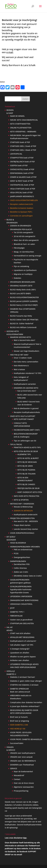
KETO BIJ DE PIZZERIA (26, 470)
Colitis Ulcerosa (20, 568)
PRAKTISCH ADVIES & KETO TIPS (27, 447)
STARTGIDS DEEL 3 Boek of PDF (23, 150)
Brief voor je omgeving (20, 721)
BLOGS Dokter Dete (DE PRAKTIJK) (24, 320)
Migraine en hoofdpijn (23, 274)
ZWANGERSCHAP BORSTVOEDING (24, 600)
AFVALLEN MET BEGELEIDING (22, 637)
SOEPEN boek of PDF (19, 165)
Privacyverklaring (21, 791)
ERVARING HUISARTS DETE (21, 286)
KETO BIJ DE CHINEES (26, 484)
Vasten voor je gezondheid (21, 620)
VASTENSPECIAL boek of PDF (22, 185)
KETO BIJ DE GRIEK (25, 466)
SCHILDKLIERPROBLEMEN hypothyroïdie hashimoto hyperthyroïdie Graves (21, 589)
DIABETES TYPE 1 (17, 612)
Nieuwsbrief (19, 775)
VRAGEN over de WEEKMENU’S (23, 761)
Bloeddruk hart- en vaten (24, 244)
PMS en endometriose (23, 550)
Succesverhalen (17, 743)
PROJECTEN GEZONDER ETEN (22, 518)
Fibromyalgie (19, 248)
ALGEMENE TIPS (24, 454)
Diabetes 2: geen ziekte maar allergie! (26, 681)
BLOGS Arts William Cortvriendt (23, 327)
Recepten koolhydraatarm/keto (27, 412)
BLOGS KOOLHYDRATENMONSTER (24, 297)
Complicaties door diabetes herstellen (26, 702)
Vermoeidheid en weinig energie (28, 256)
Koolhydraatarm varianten (25, 384)
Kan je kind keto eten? (27, 391)
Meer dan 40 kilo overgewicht (26, 240)
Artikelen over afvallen (20, 660)
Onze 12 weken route (23, 358)
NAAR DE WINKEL (17, 116)
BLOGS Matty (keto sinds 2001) (23, 290)
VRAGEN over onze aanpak (21, 757)
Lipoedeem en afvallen (20, 653)
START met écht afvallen (20, 633)
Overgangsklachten (22, 557)
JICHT (12, 608)
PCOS (16, 553)
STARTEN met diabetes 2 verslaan (24, 685)
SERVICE (14, 768)
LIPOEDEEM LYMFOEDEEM (21, 596)
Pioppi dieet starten (22, 525)
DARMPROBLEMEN (18, 561)
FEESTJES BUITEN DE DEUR (28, 488)
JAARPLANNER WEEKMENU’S (22, 196)
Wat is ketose (19, 369)
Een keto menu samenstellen (26, 362)
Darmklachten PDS (22, 564)
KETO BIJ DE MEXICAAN (27, 462)
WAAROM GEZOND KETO (21, 337)
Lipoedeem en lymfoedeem (25, 270)
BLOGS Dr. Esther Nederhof (22, 323)
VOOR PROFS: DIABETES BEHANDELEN (26, 739)
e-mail (10, 52)
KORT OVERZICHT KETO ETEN (30, 492)
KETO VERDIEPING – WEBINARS (23, 132)
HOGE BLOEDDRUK (18, 543)
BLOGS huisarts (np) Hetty (21, 316)
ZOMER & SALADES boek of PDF (23, 177)
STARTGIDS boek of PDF (20, 142)
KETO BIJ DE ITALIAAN (26, 474)
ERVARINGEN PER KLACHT (21, 229)
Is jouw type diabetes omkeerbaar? (25, 706)
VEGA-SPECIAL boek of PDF (21, 192)
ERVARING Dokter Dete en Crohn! (28, 576)
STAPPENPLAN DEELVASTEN (22, 623)
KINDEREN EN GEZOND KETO (26, 388)
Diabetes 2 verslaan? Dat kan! (23, 677)
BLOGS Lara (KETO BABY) (20, 293)
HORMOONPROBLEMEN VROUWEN (25, 547)
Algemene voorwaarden (24, 787)
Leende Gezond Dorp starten (26, 529)
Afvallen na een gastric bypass (23, 657)
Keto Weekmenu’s (21, 366)
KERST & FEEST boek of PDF (22, 181)
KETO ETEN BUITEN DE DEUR (26, 451)
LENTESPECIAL (16, 154)
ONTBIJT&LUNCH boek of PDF (22, 162)
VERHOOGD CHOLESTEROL (21, 604)
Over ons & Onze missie (24, 783)
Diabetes (17, 278)
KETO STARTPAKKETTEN (20, 124)
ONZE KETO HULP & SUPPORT (23, 416)
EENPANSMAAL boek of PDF (22, 173)
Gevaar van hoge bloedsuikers (27, 351)
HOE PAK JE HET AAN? (19, 355)
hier (25, 838)
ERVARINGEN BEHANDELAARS (23, 282)
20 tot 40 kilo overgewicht (25, 236)
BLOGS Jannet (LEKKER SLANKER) (24, 301)
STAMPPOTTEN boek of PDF (22, 158)
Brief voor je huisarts (19, 717)
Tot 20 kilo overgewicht (23, 232)
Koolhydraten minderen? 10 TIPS (28, 373)
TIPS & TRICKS (16, 444)
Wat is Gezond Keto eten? (24, 340)
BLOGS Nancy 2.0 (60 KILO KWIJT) (24, 305)
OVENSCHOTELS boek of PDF (22, 169)
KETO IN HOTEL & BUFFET (28, 458)
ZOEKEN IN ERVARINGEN (21, 226)
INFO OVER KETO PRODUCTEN (27, 496)
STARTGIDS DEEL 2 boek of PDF (23, 146)
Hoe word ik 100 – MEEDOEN (26, 521)
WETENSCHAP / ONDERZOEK (22, 504)
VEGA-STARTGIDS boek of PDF (23, 189)
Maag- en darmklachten (24, 252)
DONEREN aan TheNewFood (22, 765)
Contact (17, 779)
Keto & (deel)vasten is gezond (26, 408)
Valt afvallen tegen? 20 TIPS (22, 645)
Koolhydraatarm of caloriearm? (23, 641)
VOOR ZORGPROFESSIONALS (22, 533)
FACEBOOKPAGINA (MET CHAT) (27, 430)
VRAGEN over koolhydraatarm (23, 753)
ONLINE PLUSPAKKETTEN (21, 128)
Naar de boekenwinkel (23, 771)
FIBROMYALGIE (16, 616)
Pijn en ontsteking (21, 266)
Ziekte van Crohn (21, 572)
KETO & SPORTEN (21, 500)
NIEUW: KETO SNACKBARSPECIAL (24, 120)
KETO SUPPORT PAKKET (24, 419)
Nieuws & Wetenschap (23, 507)
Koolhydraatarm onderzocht (26, 515)
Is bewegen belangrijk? (20, 649)
